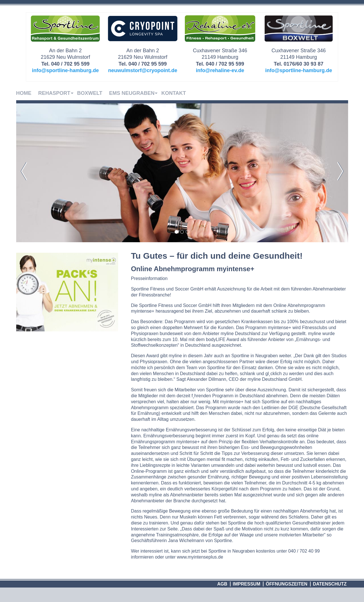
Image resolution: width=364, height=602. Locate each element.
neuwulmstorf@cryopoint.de (143, 70)
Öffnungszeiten (287, 584)
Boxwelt (90, 93)
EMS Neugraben (132, 93)
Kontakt (174, 93)
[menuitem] (27, 93)
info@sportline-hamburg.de (66, 70)
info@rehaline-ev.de (220, 70)
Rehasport (54, 93)
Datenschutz (330, 584)
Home (24, 93)
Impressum (247, 584)
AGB (222, 584)
